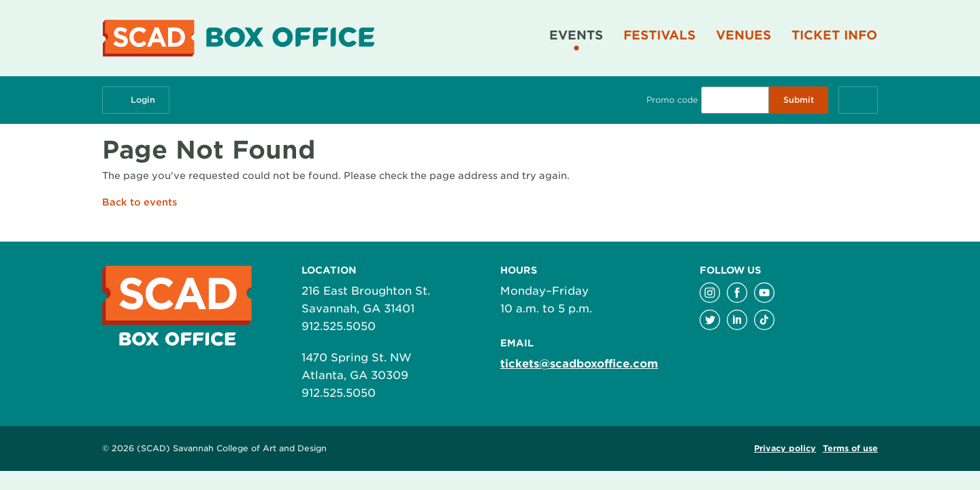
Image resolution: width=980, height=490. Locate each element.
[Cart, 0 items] (858, 100)
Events (576, 35)
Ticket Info (834, 35)
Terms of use (850, 448)
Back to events (140, 202)
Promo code (672, 100)
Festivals (659, 35)
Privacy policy (785, 448)
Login (136, 100)
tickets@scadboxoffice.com (579, 364)
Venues (744, 35)
